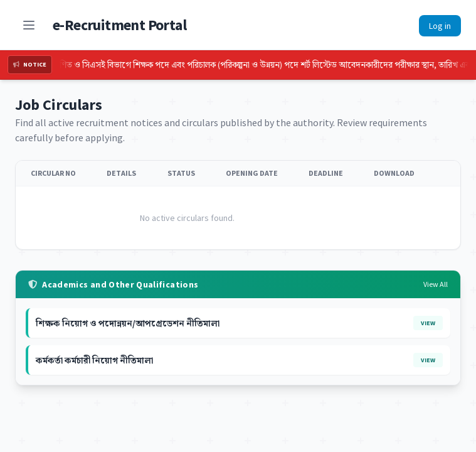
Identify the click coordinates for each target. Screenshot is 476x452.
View (428, 323)
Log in (440, 26)
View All (436, 284)
